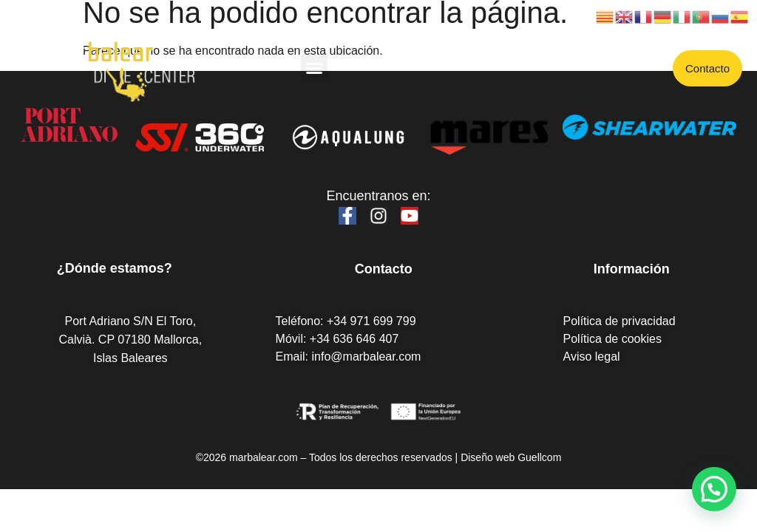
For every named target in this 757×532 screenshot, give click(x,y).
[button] (314, 68)
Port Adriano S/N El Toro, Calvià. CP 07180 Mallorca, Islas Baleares (131, 340)
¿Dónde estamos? (115, 268)
